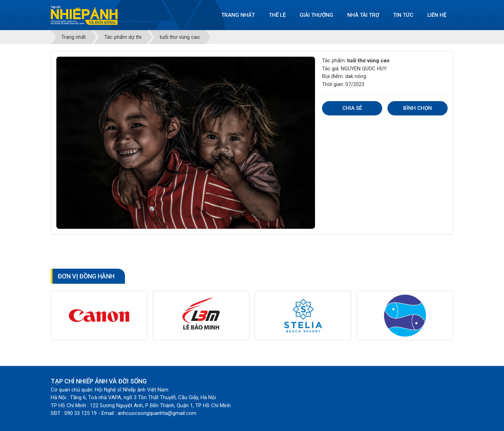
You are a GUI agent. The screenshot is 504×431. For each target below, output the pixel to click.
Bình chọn (418, 108)
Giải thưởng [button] (316, 15)
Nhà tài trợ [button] (363, 15)
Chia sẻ (352, 108)
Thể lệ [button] (277, 15)
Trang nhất (238, 15)
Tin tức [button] (403, 15)
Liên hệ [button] (437, 15)
